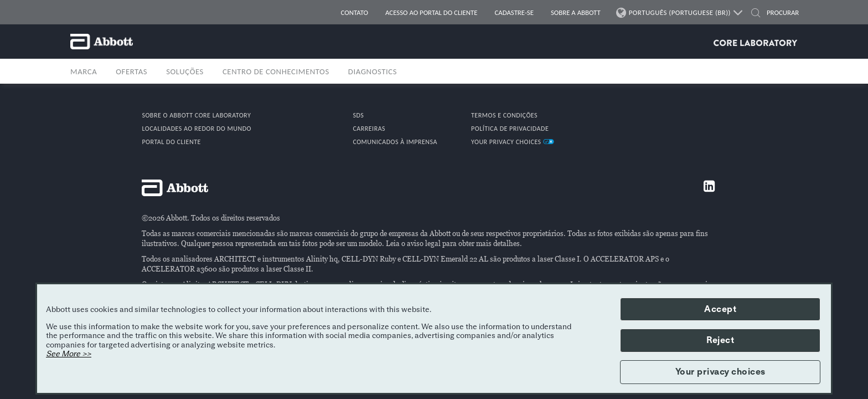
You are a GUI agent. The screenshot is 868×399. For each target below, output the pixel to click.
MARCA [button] (84, 71)
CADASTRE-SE (514, 12)
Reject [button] (720, 340)
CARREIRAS (369, 129)
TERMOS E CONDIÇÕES (504, 115)
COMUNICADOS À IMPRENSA (395, 142)
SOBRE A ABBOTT (576, 12)
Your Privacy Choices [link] (513, 142)
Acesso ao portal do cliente (432, 12)
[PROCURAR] (779, 13)
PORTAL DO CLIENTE (171, 142)
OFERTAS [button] (131, 71)
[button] (756, 14)
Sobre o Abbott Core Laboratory (196, 115)
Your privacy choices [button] (720, 372)
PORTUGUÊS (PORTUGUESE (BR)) (680, 13)
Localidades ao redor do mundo (197, 129)
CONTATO (355, 12)
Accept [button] (720, 309)
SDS (358, 115)
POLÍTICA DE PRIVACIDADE (510, 129)
